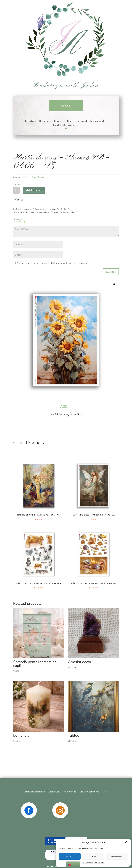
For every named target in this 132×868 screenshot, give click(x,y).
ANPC (105, 791)
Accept (70, 856)
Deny (93, 856)
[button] (126, 843)
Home (66, 106)
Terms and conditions (34, 791)
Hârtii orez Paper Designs (34, 177)
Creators (31, 121)
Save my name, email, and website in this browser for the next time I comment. (52, 263)
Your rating (17, 219)
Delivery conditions (90, 791)
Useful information (65, 126)
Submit (111, 272)
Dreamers (45, 121)
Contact (59, 121)
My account (97, 121)
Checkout (81, 121)
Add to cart (34, 190)
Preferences (117, 856)
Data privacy (99, 863)
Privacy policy (88, 863)
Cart (70, 121)
